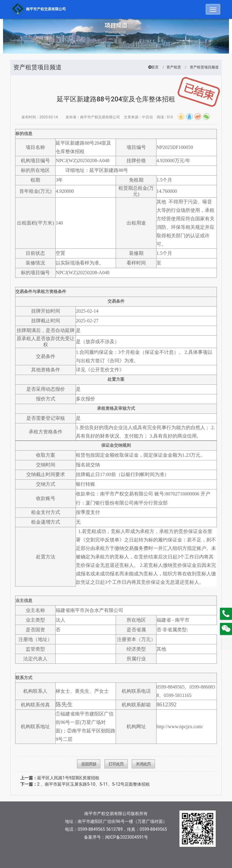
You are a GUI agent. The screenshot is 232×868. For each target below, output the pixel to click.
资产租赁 (174, 67)
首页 (155, 67)
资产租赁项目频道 (204, 67)
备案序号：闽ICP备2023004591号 (116, 837)
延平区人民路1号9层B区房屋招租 (60, 778)
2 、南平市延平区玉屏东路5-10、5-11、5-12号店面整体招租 (85, 784)
